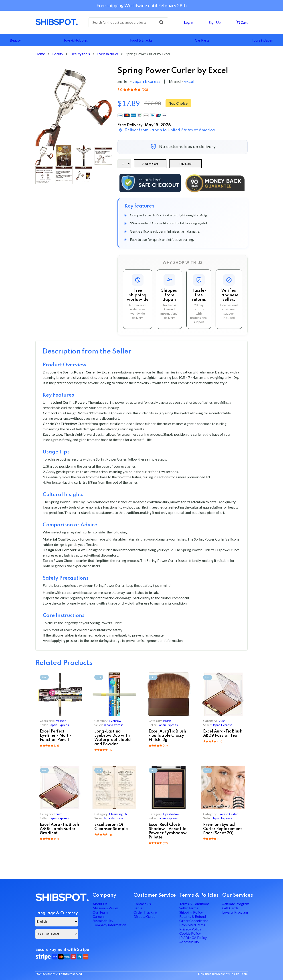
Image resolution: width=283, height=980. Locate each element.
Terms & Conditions (194, 887)
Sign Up (214, 22)
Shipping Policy (191, 903)
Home (40, 54)
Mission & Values (106, 895)
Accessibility (189, 957)
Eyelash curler (108, 54)
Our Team (100, 903)
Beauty (15, 40)
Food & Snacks (141, 40)
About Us (100, 887)
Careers (99, 910)
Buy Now (185, 164)
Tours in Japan (262, 40)
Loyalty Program (235, 903)
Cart (242, 22)
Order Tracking (145, 903)
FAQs (138, 895)
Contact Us (142, 887)
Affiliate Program (236, 887)
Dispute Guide (144, 910)
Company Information (109, 926)
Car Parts (202, 40)
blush (167, 720)
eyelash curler (228, 814)
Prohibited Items (192, 926)
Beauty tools (80, 54)
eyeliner (60, 720)
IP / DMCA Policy (193, 949)
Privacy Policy (190, 934)
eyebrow (115, 720)
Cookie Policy (190, 941)
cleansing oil (118, 814)
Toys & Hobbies (76, 40)
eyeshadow (172, 814)
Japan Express (147, 81)
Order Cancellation (194, 918)
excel (189, 81)
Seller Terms (189, 895)
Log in (188, 22)
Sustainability (103, 918)
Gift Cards (230, 895)
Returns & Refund (193, 910)
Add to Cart (150, 164)
